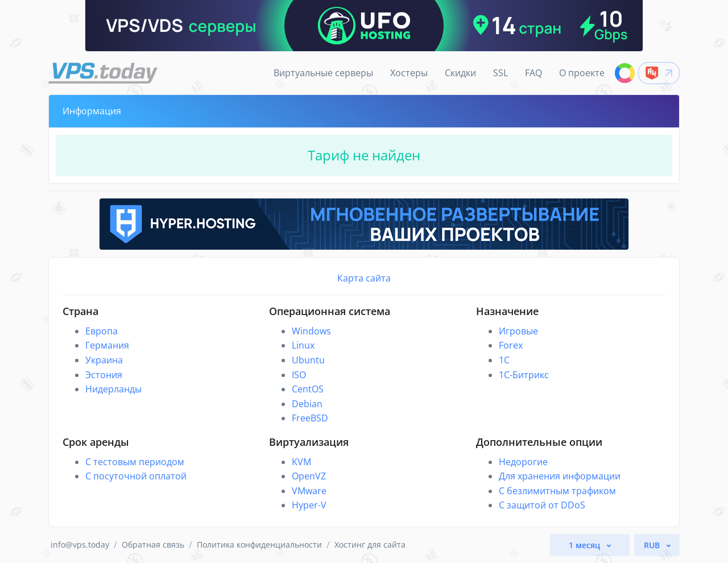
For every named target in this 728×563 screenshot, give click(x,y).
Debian (307, 404)
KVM (301, 462)
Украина (104, 360)
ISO (299, 375)
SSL (500, 73)
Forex (511, 345)
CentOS (308, 389)
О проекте (582, 73)
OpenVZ (309, 476)
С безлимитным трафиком (557, 491)
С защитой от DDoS (542, 505)
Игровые (518, 331)
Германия (107, 345)
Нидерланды (113, 389)
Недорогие (523, 462)
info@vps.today (80, 545)
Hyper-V (309, 505)
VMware (309, 491)
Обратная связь (153, 545)
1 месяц (586, 545)
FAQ (533, 73)
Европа (102, 331)
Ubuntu (308, 360)
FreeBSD (310, 418)
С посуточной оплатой (136, 476)
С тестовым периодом (135, 462)
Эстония (104, 375)
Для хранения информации (560, 476)
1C (504, 360)
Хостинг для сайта (370, 545)
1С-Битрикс (524, 375)
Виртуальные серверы (323, 73)
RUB (653, 545)
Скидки (460, 73)
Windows (311, 331)
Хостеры (409, 73)
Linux (303, 345)
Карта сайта (364, 278)
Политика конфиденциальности (259, 545)
